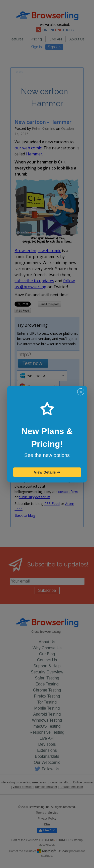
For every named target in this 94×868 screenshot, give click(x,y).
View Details (47, 472)
